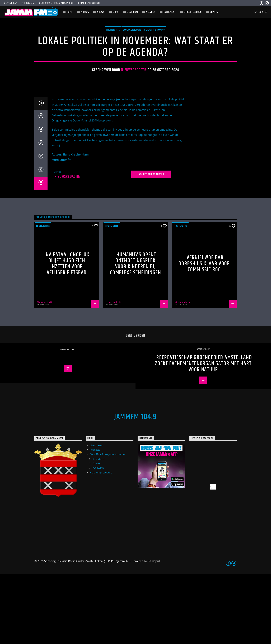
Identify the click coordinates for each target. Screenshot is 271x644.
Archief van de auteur (151, 244)
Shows (101, 12)
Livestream (10, 3)
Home (70, 12)
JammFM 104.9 (135, 487)
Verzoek (151, 12)
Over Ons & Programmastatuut (56, 3)
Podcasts (28, 3)
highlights (113, 65)
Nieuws (85, 12)
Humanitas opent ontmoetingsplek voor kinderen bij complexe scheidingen (135, 333)
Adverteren (99, 529)
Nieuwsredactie (134, 105)
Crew (115, 12)
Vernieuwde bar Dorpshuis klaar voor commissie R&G (204, 333)
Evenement (170, 12)
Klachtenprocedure (89, 3)
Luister (260, 12)
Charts (214, 12)
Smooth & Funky (155, 65)
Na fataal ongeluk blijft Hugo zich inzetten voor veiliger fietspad (67, 333)
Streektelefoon (193, 12)
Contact (97, 533)
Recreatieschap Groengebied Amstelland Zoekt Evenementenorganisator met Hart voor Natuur (203, 433)
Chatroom (132, 12)
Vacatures (98, 537)
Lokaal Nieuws (132, 65)
